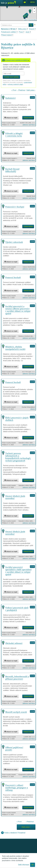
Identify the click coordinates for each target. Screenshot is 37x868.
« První (14, 90)
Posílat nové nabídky (11, 77)
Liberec (33, 409)
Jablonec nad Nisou (29, 125)
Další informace (24, 865)
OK (33, 865)
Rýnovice (7, 48)
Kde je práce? (8, 3)
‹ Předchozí (21, 90)
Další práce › (31, 90)
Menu (31, 2)
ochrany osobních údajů (15, 84)
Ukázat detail (28, 118)
